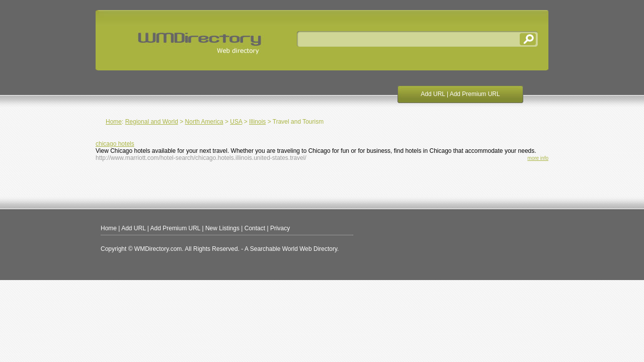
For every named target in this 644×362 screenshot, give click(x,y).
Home (114, 122)
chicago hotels (115, 144)
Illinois (257, 122)
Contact (255, 228)
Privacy (280, 228)
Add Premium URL (475, 94)
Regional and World (152, 122)
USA (236, 122)
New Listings (222, 228)
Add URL (433, 94)
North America (204, 122)
